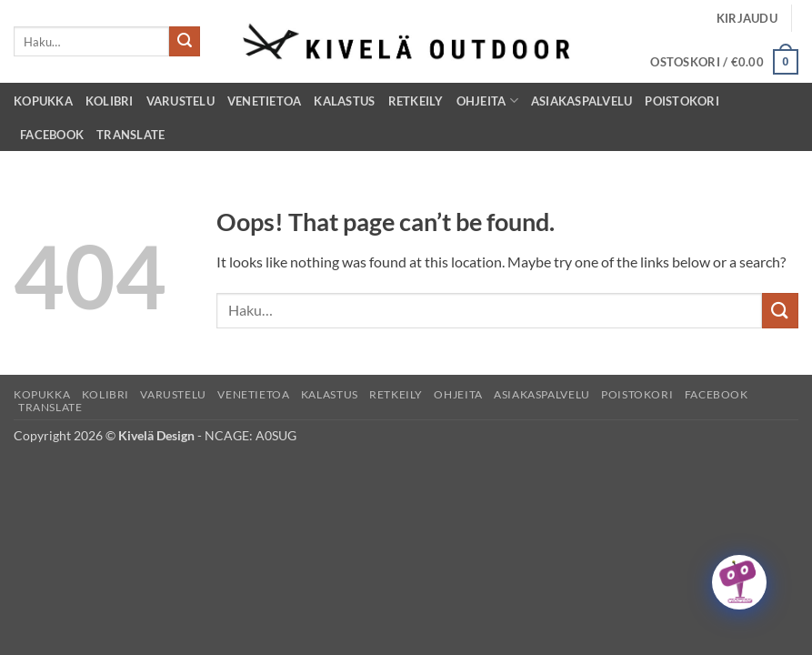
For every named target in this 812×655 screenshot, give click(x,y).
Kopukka (43, 101)
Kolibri (110, 101)
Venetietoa (265, 101)
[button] (747, 18)
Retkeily (416, 101)
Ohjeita (487, 101)
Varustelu (180, 101)
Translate (130, 135)
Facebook (52, 135)
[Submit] (185, 42)
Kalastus (344, 101)
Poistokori (682, 101)
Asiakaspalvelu (582, 101)
